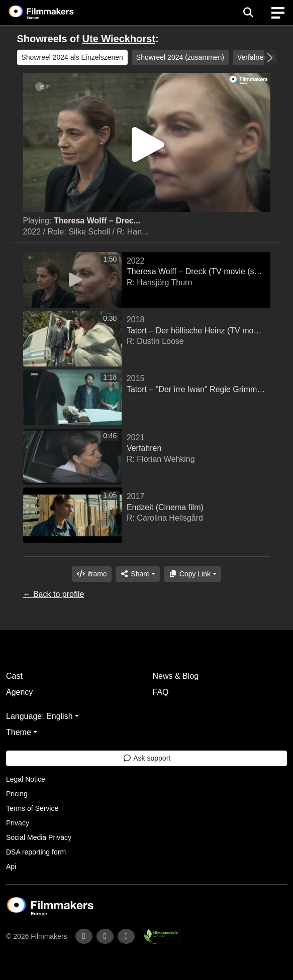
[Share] (138, 574)
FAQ (161, 692)
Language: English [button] (39, 716)
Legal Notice (26, 779)
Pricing (17, 794)
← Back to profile (54, 594)
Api (11, 867)
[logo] (53, 13)
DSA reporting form (36, 852)
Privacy (18, 823)
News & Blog (176, 676)
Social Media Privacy (39, 837)
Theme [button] (19, 732)
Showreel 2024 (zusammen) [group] (180, 57)
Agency (19, 692)
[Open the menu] (248, 13)
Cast (14, 676)
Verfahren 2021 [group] (261, 57)
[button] (270, 57)
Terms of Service (32, 808)
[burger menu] (278, 13)
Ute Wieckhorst (119, 39)
